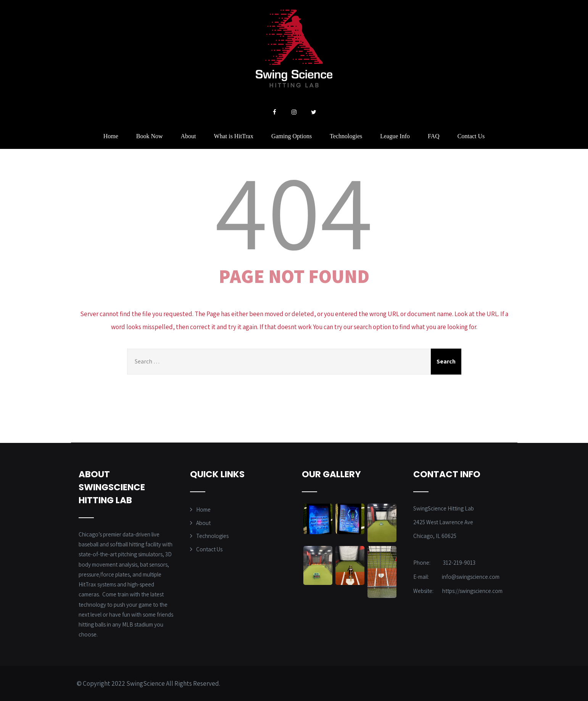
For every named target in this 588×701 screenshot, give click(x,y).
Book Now (150, 136)
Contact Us (471, 136)
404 (294, 210)
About (188, 136)
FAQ (434, 136)
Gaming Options (292, 136)
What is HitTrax (234, 136)
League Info (395, 136)
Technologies (346, 136)
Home (111, 136)
